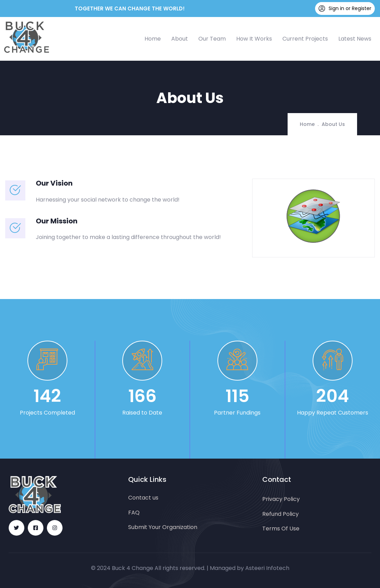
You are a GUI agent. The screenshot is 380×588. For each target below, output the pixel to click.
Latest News (355, 39)
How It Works (254, 39)
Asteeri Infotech (267, 568)
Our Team (212, 39)
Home (153, 39)
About (180, 39)
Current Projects (305, 39)
